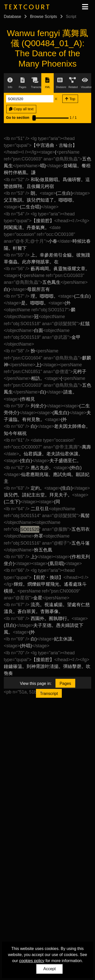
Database (13, 17)
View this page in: (36, 683)
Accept (50, 969)
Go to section (18, 118)
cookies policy (32, 961)
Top (70, 99)
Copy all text (21, 109)
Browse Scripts (43, 17)
